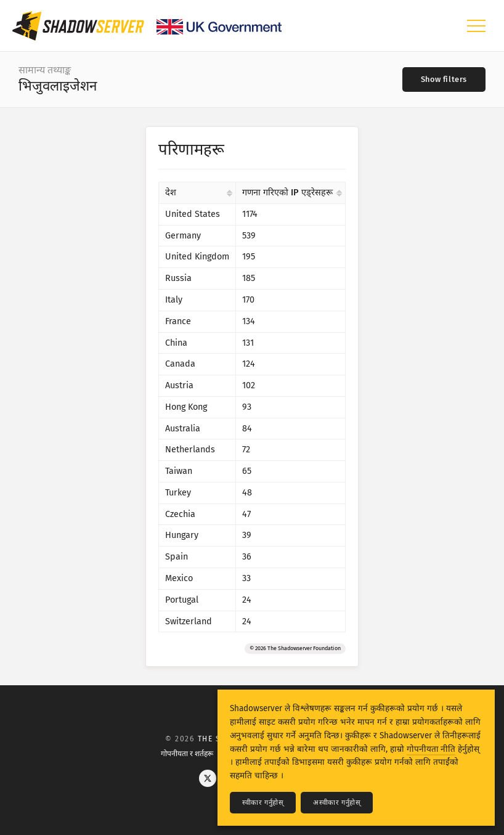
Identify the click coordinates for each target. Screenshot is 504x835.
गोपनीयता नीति (431, 749)
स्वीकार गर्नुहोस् (263, 803)
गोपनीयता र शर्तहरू (187, 754)
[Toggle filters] (444, 79)
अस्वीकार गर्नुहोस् (337, 803)
